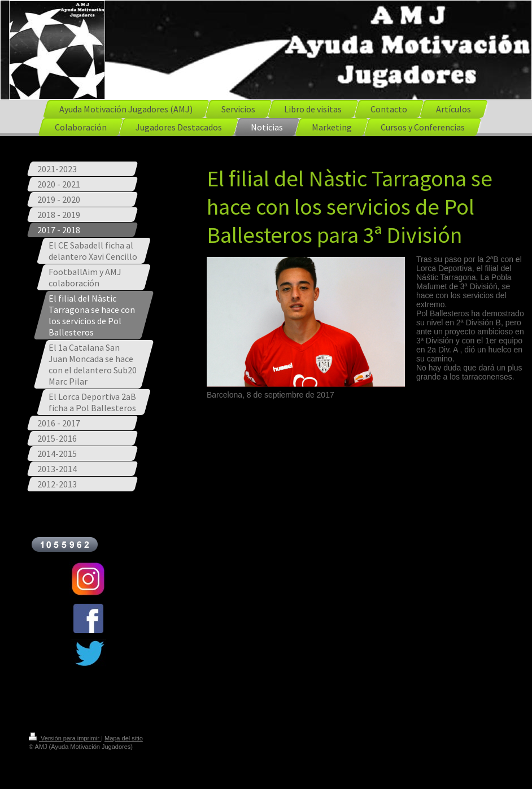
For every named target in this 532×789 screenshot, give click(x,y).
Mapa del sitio (124, 738)
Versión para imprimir (65, 738)
